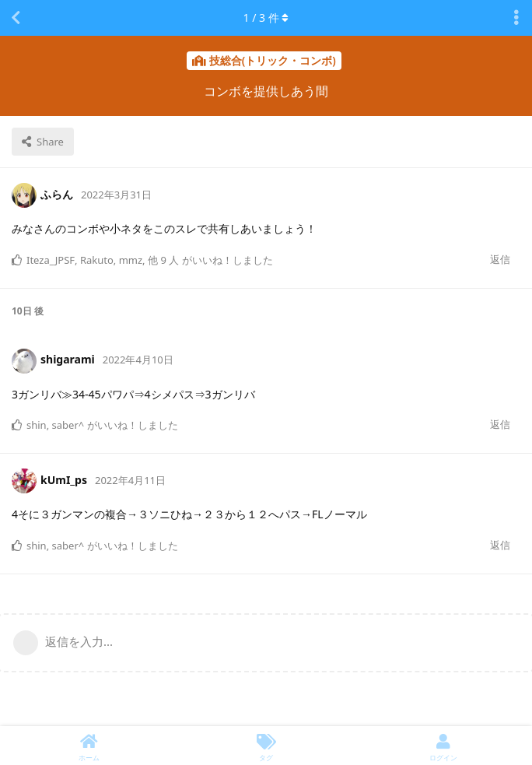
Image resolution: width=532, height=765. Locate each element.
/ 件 (266, 18)
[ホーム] (89, 746)
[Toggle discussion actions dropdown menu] (516, 18)
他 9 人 (163, 260)
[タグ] (266, 746)
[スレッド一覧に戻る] (16, 18)
